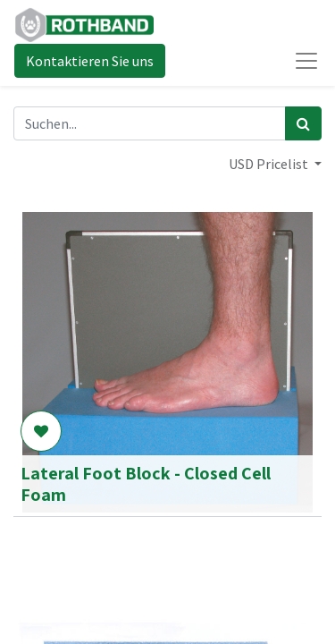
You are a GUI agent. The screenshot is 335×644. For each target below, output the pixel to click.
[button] (41, 431)
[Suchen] (303, 123)
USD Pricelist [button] (270, 164)
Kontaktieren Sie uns (90, 61)
